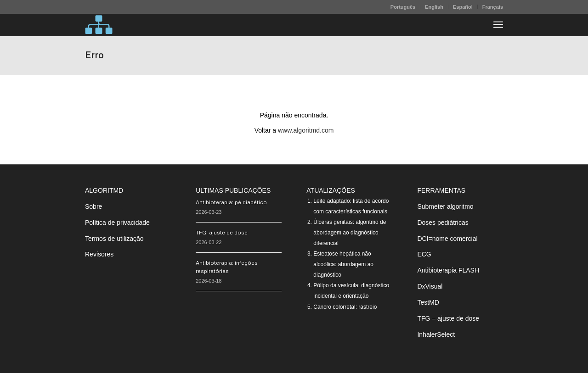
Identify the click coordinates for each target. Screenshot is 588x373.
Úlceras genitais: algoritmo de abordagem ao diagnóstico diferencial (350, 233)
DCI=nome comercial (447, 239)
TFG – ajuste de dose (448, 318)
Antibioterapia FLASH (448, 270)
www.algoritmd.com (306, 130)
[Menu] (498, 25)
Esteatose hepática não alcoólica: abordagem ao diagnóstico (343, 264)
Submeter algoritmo (445, 206)
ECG (424, 254)
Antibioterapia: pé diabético (231, 202)
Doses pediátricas (443, 223)
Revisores (99, 254)
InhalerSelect (436, 334)
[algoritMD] (99, 25)
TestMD (428, 302)
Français (493, 7)
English (434, 7)
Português (403, 7)
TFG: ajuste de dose (222, 232)
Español (463, 7)
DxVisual (430, 286)
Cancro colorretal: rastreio (345, 307)
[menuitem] (403, 7)
